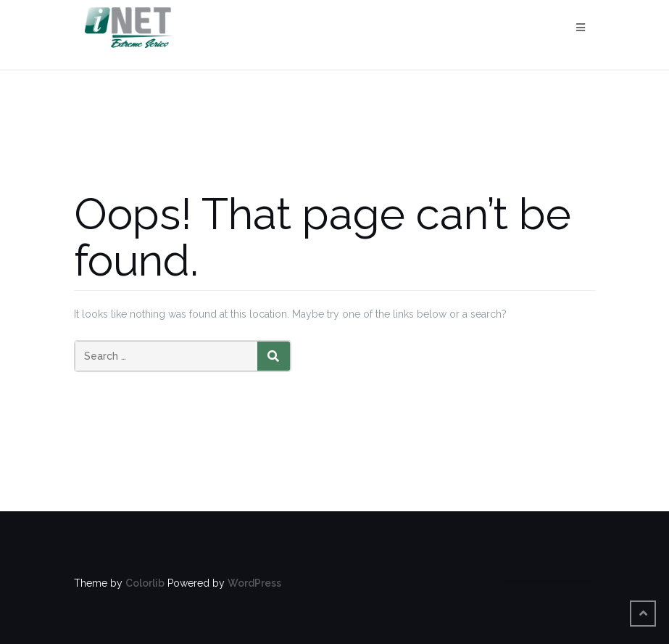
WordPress (254, 583)
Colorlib (145, 583)
